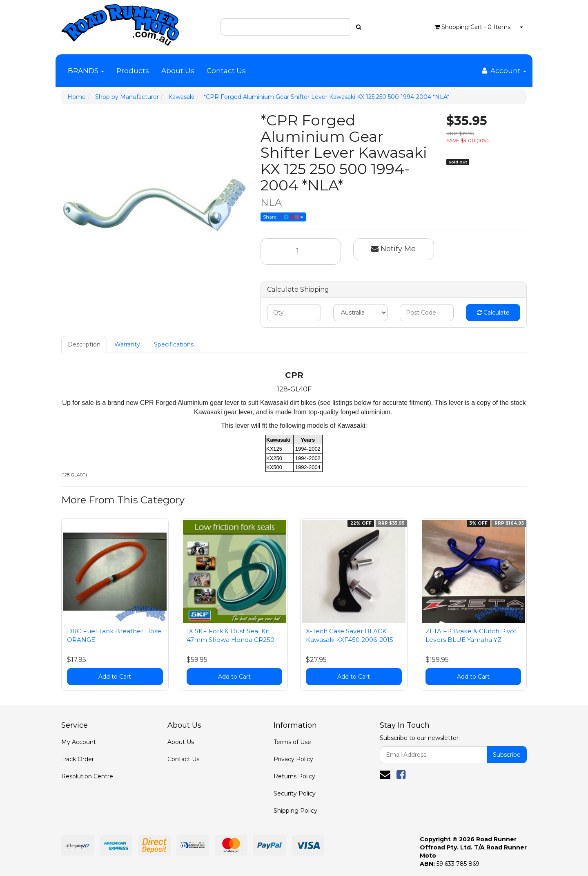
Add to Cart (115, 677)
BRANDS (86, 71)
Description (84, 344)
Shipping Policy (295, 811)
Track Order (78, 759)
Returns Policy (294, 776)
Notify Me (393, 249)
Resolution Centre (87, 776)
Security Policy (295, 793)
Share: (283, 217)
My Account (79, 742)
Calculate (493, 313)
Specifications (174, 344)
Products (133, 71)
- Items (472, 27)
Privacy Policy (293, 759)
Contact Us (226, 71)
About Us (178, 71)
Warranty (127, 344)
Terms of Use (292, 742)
